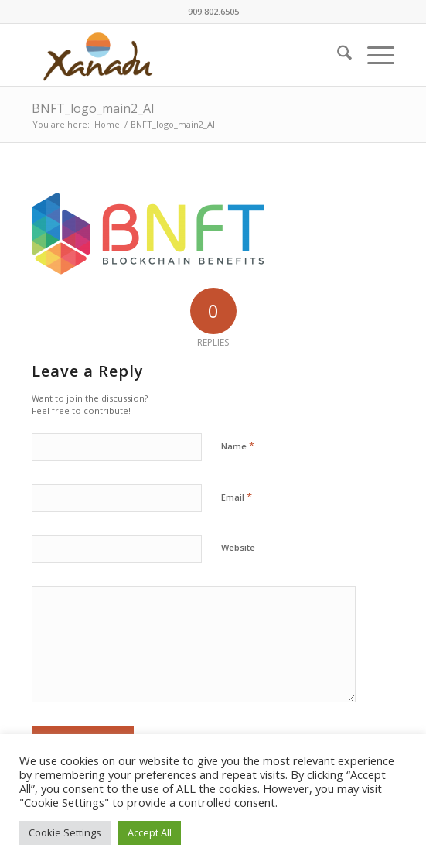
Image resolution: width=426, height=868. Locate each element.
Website (238, 547)
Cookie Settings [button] (65, 832)
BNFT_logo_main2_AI (93, 108)
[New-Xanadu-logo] (177, 55)
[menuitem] (337, 55)
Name (238, 446)
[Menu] (373, 55)
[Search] (337, 55)
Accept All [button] (150, 832)
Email (237, 497)
